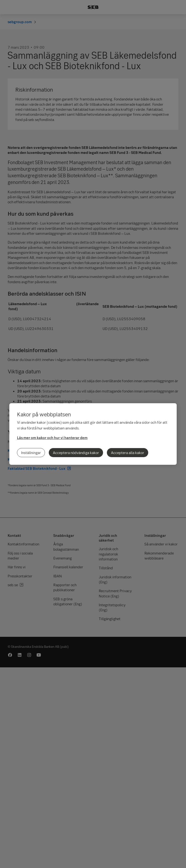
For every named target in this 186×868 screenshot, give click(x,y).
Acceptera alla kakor (128, 453)
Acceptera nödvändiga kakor (76, 453)
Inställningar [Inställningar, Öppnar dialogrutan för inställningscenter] (31, 453)
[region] (93, 434)
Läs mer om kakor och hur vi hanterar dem (52, 438)
